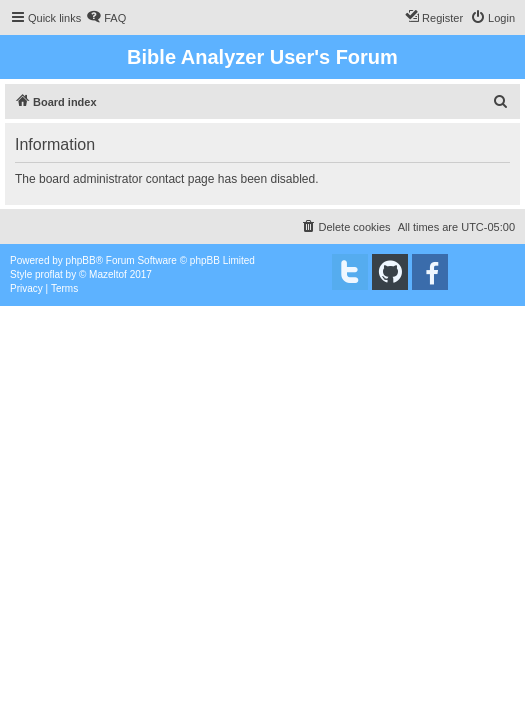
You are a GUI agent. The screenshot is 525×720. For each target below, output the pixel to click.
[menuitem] (106, 18)
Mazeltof (108, 274)
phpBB (81, 260)
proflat (49, 274)
